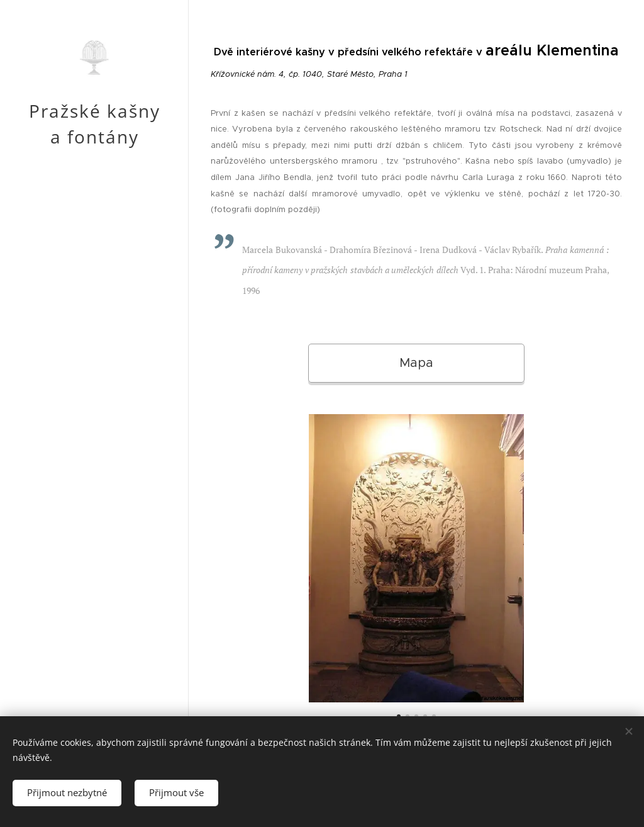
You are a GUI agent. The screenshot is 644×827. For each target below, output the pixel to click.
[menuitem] (94, 413)
